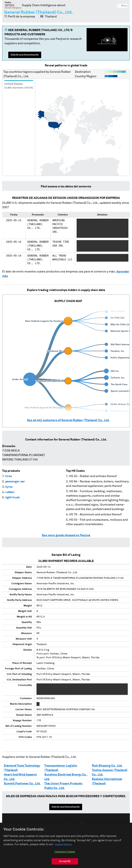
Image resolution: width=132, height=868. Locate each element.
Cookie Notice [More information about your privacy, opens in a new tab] (63, 845)
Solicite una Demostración (25, 55)
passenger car (15, 482)
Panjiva (13, 5)
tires (9, 476)
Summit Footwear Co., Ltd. (22, 784)
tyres (9, 487)
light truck (13, 497)
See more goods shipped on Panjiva (66, 535)
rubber (10, 492)
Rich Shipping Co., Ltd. (107, 766)
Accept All (65, 861)
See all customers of (68, 420)
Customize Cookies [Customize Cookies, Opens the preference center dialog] (65, 852)
